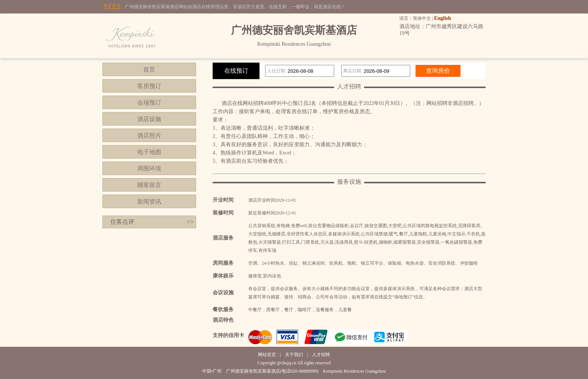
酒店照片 (149, 136)
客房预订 (149, 86)
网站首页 (267, 355)
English (442, 18)
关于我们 (294, 355)
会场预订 (149, 103)
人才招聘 (321, 355)
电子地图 (149, 152)
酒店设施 (149, 119)
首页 (149, 70)
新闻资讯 (149, 201)
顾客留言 (149, 185)
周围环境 (149, 169)
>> (190, 222)
